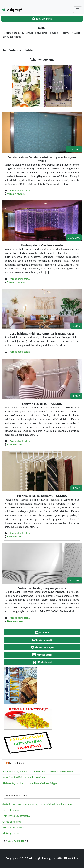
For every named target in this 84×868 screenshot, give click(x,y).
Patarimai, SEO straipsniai (17, 816)
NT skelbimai (17, 763)
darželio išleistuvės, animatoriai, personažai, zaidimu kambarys (37, 804)
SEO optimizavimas (13, 827)
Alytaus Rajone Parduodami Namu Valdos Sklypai (30, 783)
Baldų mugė (12, 10)
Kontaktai (71, 858)
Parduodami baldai (20, 190)
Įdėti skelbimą (42, 19)
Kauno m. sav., (15, 444)
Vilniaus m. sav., (16, 194)
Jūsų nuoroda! (16, 841)
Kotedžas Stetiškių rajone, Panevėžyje (24, 777)
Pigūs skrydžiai (11, 810)
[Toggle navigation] (78, 10)
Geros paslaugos (12, 822)
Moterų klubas (11, 833)
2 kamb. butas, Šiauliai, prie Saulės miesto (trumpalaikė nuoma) (38, 771)
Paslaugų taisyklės (53, 858)
